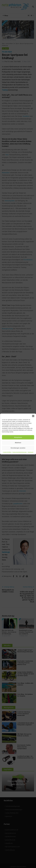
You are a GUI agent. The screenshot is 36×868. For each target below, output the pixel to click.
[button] (33, 416)
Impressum (30, 452)
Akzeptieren (18, 437)
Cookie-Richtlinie (7, 452)
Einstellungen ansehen (18, 448)
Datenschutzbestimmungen (20, 452)
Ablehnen (18, 443)
